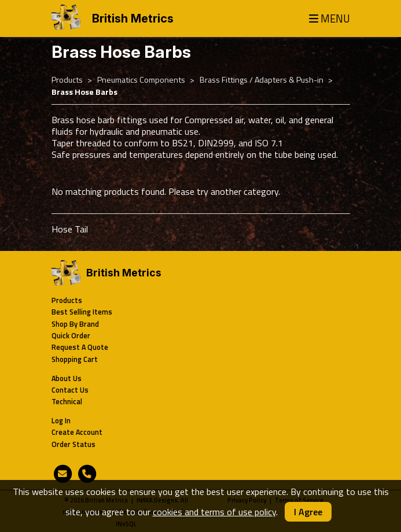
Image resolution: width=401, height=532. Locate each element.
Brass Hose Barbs (84, 92)
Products (67, 80)
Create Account (77, 432)
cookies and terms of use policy (214, 512)
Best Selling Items (82, 312)
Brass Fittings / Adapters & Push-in (262, 80)
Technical (67, 402)
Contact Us (70, 390)
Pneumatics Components (141, 80)
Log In (61, 421)
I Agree (308, 512)
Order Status (73, 444)
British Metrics (133, 19)
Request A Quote (80, 347)
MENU (330, 19)
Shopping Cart (75, 359)
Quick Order (71, 336)
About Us (67, 378)
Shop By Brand (75, 324)
